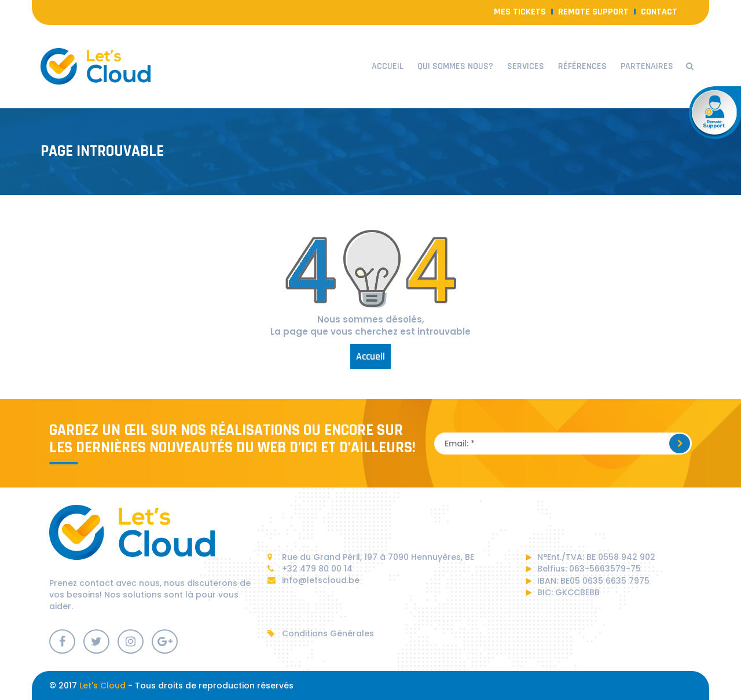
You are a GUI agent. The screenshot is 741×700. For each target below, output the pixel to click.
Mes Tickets (520, 12)
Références (582, 66)
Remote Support (593, 12)
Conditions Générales (321, 633)
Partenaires (647, 66)
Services (526, 66)
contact (659, 12)
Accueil (388, 66)
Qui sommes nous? (455, 66)
